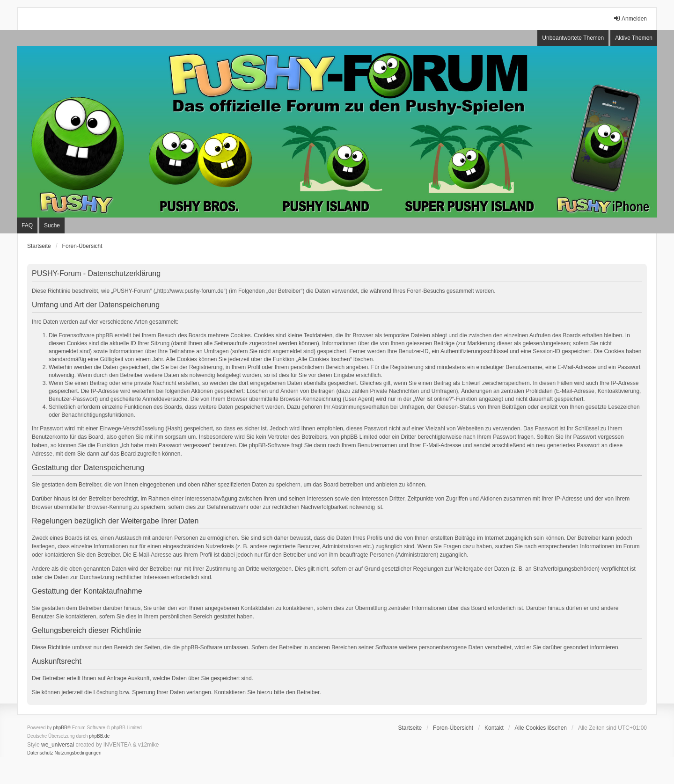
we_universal (58, 745)
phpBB (60, 728)
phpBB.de (99, 736)
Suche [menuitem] (52, 225)
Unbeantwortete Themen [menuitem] (573, 38)
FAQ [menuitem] (27, 225)
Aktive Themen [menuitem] (634, 38)
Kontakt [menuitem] (494, 728)
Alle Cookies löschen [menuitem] (541, 728)
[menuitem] (40, 753)
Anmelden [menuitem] (630, 18)
